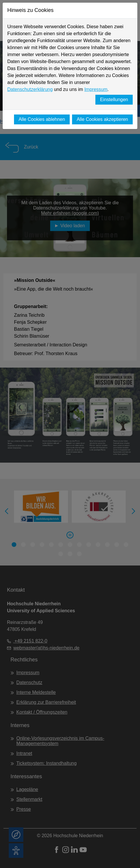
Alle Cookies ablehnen (42, 119)
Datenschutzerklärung (30, 89)
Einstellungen (114, 100)
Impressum (96, 89)
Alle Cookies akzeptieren (102, 119)
